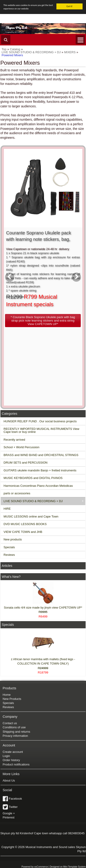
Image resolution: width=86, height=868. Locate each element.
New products (13, 539)
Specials (9, 547)
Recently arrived (14, 440)
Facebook (15, 799)
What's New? (11, 577)
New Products (12, 699)
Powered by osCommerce (35, 867)
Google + (9, 813)
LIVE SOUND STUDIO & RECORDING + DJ (33, 501)
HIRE (7, 509)
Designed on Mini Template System (68, 867)
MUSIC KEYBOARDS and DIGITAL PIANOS (33, 478)
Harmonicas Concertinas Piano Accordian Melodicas (38, 486)
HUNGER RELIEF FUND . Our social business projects (40, 421)
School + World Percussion (22, 447)
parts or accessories (17, 493)
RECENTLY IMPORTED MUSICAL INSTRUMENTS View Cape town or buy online (42, 430)
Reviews (9, 555)
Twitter (13, 807)
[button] (43, 321)
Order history (11, 760)
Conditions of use (14, 727)
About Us (9, 780)
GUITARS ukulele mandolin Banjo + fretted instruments (40, 470)
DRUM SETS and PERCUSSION (26, 463)
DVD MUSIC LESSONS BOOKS (25, 524)
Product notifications (16, 764)
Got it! (70, 6)
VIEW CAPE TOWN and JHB (23, 532)
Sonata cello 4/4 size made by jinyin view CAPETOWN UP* (43, 608)
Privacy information (15, 736)
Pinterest (9, 817)
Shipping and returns (17, 732)
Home (7, 694)
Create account (13, 752)
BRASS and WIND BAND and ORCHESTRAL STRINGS (41, 455)
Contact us (10, 723)
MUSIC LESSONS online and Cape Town (31, 516)
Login (6, 756)
